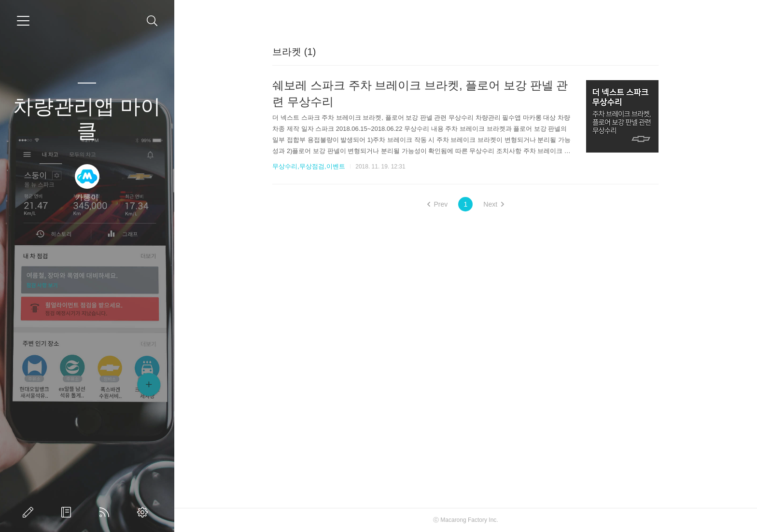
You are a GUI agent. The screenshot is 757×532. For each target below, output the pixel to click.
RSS (106, 512)
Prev (438, 204)
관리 (144, 512)
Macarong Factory (464, 520)
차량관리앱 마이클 (87, 119)
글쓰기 (30, 512)
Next (494, 204)
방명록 (68, 512)
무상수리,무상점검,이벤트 (308, 166)
